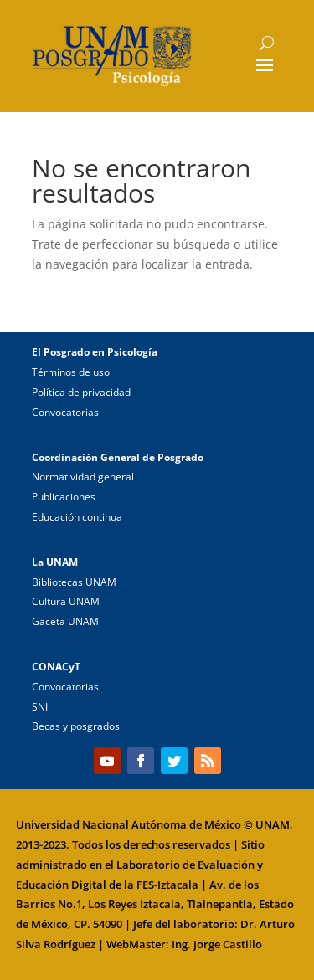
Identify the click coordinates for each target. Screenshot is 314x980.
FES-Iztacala (167, 885)
